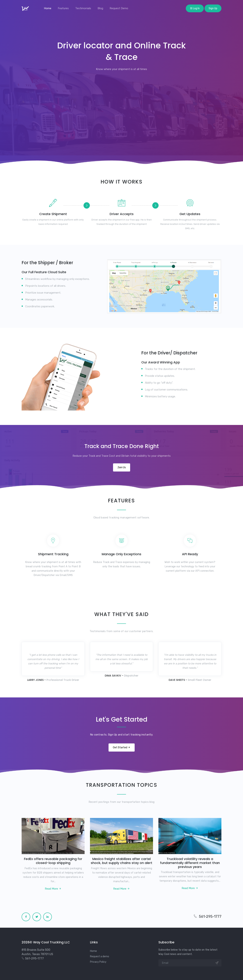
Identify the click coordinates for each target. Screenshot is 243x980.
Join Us (122, 467)
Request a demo (100, 956)
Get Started (122, 747)
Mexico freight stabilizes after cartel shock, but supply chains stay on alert (121, 861)
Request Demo (119, 8)
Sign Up (213, 8)
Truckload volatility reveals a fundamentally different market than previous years (190, 863)
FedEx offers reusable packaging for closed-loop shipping (53, 861)
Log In (195, 8)
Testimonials (83, 8)
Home (48, 8)
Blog (100, 8)
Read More (53, 889)
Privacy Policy (98, 962)
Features (63, 8)
